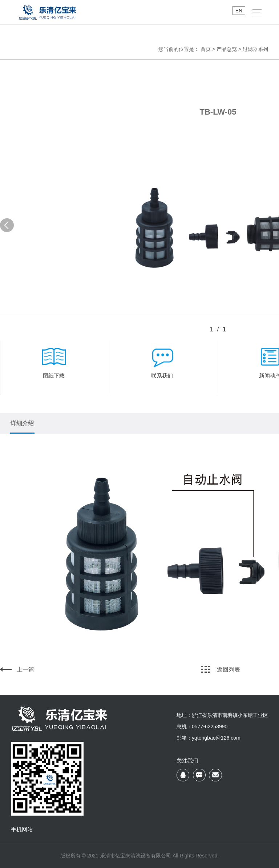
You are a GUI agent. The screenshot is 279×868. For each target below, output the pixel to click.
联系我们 (162, 366)
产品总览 (227, 49)
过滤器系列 (255, 49)
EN (239, 11)
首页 (206, 49)
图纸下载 (54, 366)
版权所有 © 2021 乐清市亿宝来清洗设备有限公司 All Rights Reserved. (139, 856)
